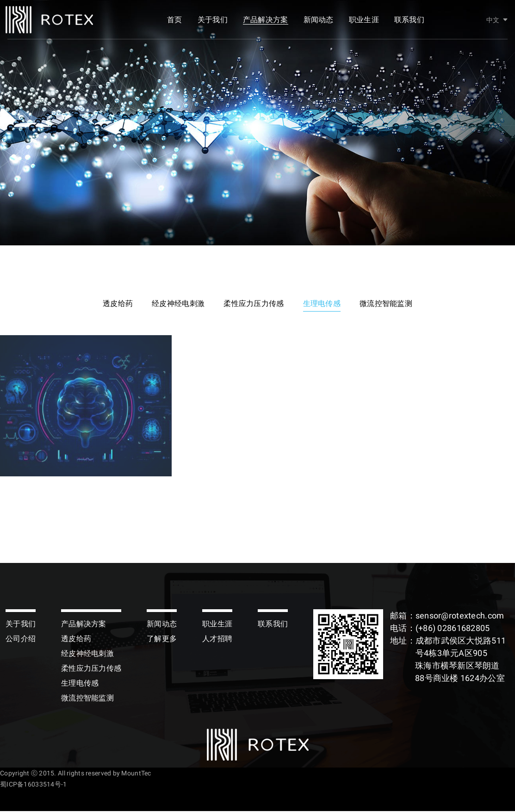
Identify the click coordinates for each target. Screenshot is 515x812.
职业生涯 (364, 22)
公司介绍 (21, 640)
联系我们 (409, 22)
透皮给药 (113, 304)
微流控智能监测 (391, 304)
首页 (175, 22)
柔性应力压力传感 (254, 304)
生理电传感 (324, 304)
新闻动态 (319, 22)
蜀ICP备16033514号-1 (33, 785)
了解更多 (162, 640)
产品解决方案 (266, 22)
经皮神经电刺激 (176, 304)
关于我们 (213, 22)
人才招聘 (217, 640)
